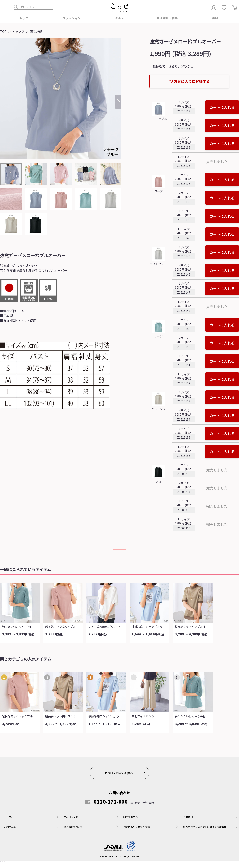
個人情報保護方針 (73, 827)
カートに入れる (222, 108)
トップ (24, 18)
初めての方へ (131, 817)
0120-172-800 (106, 802)
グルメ (119, 18)
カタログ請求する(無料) (119, 773)
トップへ (9, 817)
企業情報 (188, 817)
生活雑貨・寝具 (167, 18)
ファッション (72, 18)
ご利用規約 (10, 827)
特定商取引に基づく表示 (137, 827)
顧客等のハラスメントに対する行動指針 (205, 827)
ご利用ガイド (71, 817)
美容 (215, 18)
